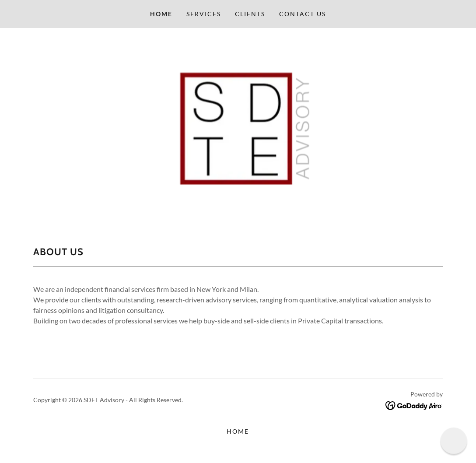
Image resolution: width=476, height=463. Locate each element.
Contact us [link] (303, 14)
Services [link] (204, 14)
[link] (414, 405)
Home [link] (161, 14)
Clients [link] (250, 14)
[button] (454, 441)
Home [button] (238, 431)
